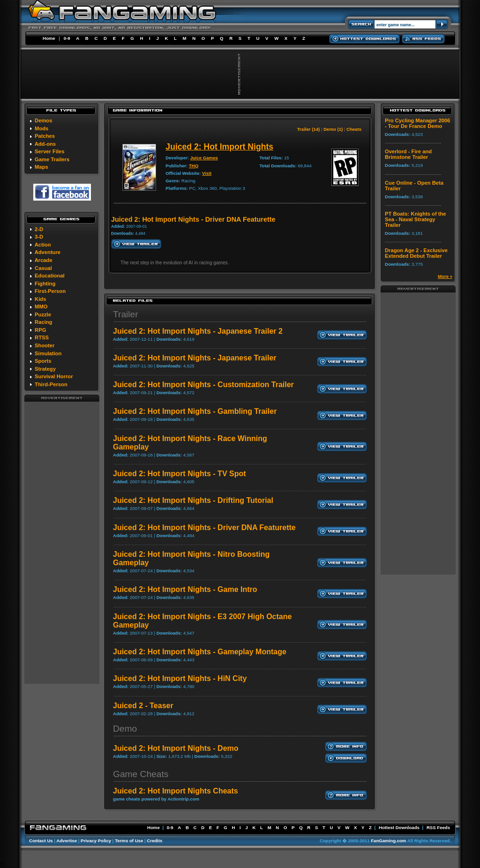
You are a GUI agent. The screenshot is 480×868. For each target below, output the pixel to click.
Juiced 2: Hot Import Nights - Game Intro (185, 589)
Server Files (49, 151)
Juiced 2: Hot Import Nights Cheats (176, 791)
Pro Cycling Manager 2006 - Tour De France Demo (417, 123)
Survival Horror (54, 376)
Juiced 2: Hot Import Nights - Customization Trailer (203, 385)
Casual (43, 268)
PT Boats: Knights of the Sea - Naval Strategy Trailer (416, 219)
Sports (43, 361)
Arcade (44, 260)
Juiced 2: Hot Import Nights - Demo (176, 748)
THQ (194, 166)
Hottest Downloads (399, 827)
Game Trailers (52, 159)
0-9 (67, 38)
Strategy (45, 369)
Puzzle (43, 314)
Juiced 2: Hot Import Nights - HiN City (180, 678)
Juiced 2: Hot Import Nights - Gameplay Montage (200, 652)
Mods (41, 128)
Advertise (67, 841)
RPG (40, 330)
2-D (39, 229)
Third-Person (51, 384)
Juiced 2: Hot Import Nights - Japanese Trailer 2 (198, 331)
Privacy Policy (96, 841)
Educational (49, 276)
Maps (41, 167)
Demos (43, 120)
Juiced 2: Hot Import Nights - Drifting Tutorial (193, 500)
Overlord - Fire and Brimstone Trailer (408, 154)
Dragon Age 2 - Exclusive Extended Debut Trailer (416, 253)
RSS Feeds (438, 827)
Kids (40, 299)
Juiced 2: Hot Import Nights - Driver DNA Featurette (204, 528)
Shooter (45, 345)
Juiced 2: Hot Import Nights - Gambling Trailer (195, 411)
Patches (45, 136)
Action (43, 245)
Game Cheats (141, 774)
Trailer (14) (309, 129)
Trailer (126, 314)
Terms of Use (129, 841)
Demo (125, 729)
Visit (207, 173)
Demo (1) (333, 129)
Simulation (48, 353)
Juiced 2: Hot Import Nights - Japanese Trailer (195, 358)
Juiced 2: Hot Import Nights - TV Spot (180, 474)
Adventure (48, 252)
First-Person (50, 291)
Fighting (45, 284)
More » (445, 276)
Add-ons (45, 144)
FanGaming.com (388, 841)
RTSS (42, 337)
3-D (39, 237)
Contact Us (41, 841)
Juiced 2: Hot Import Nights (219, 147)
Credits (154, 841)
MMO (41, 307)
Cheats (354, 129)
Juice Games (204, 158)
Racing (43, 322)
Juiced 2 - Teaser (143, 706)
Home (49, 38)
